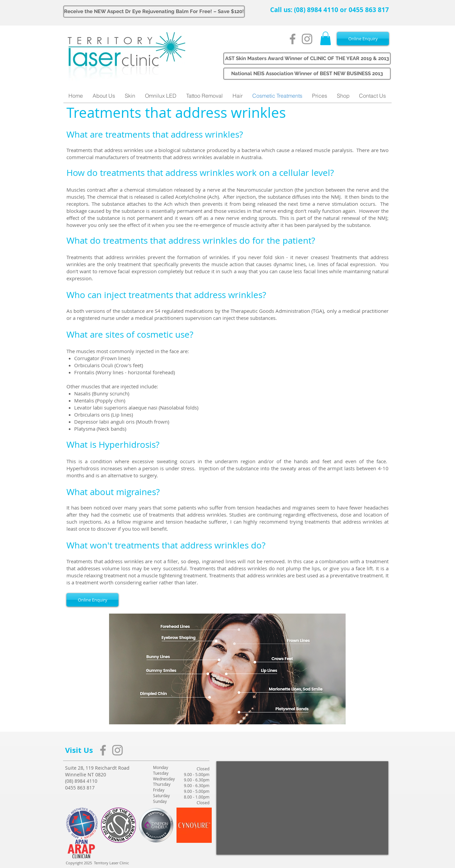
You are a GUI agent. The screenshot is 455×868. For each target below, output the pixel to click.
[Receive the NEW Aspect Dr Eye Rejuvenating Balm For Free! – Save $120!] (154, 12)
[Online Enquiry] (363, 39)
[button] (325, 38)
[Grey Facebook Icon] (293, 39)
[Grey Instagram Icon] (307, 39)
